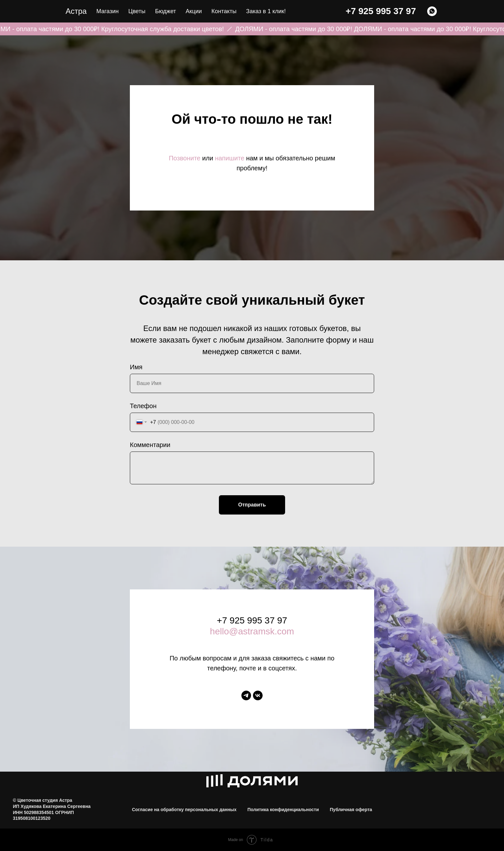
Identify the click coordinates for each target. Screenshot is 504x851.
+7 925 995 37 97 (381, 11)
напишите (230, 158)
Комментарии (150, 445)
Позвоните (184, 158)
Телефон (143, 406)
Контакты (224, 11)
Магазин (108, 11)
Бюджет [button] (165, 11)
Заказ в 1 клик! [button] (266, 11)
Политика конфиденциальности (283, 810)
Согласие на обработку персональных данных (184, 810)
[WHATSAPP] (432, 11)
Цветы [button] (137, 11)
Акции (194, 11)
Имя (136, 367)
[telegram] (246, 695)
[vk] (258, 695)
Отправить (252, 505)
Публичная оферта (351, 810)
